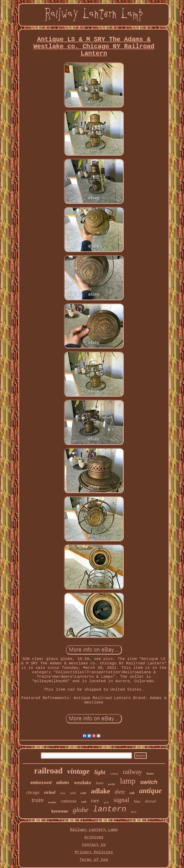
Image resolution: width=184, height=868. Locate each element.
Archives (94, 837)
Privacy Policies (94, 852)
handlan (52, 802)
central (114, 774)
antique (150, 791)
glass (106, 802)
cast (83, 793)
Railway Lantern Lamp (94, 830)
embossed (41, 783)
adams (63, 782)
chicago (33, 792)
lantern (110, 809)
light (100, 772)
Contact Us (94, 845)
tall (132, 793)
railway (133, 772)
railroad (48, 771)
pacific (112, 784)
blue (137, 801)
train (37, 800)
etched (50, 792)
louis (100, 783)
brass (150, 774)
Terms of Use (94, 860)
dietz (120, 792)
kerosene (60, 811)
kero (134, 812)
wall (73, 793)
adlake (100, 791)
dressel (151, 801)
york (84, 802)
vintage (78, 771)
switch (149, 782)
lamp (128, 781)
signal (122, 800)
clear (63, 793)
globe (80, 810)
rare (95, 800)
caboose (69, 802)
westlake (83, 783)
